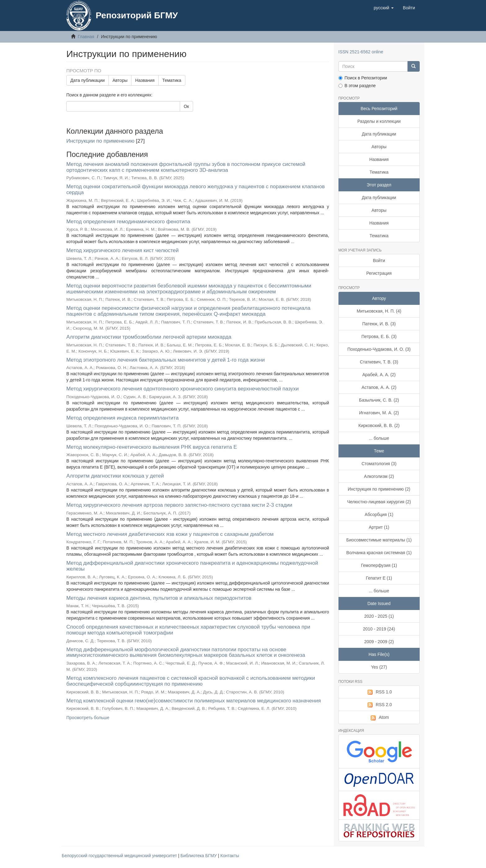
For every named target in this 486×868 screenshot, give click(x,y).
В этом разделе (357, 86)
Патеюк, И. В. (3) (379, 324)
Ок (186, 106)
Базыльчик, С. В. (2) (379, 400)
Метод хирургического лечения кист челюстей (123, 250)
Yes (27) (379, 667)
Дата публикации (88, 80)
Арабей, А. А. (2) (379, 375)
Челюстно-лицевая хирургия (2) (379, 502)
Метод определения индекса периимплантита (122, 418)
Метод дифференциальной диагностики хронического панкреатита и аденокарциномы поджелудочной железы (192, 566)
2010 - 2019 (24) (379, 629)
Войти (379, 260)
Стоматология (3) (379, 464)
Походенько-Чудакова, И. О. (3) (379, 349)
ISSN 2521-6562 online (361, 52)
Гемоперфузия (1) (379, 565)
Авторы (120, 80)
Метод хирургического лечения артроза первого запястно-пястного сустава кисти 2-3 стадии (179, 505)
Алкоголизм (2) (379, 476)
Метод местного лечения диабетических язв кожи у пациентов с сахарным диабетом (170, 534)
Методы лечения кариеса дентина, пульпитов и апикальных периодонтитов (159, 598)
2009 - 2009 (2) (379, 642)
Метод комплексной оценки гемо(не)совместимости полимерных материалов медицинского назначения (194, 701)
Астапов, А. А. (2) (379, 387)
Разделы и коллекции (379, 121)
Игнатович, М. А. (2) (379, 413)
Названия (145, 80)
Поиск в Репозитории (363, 78)
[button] (384, 8)
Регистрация (379, 273)
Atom (379, 718)
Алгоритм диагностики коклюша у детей (115, 476)
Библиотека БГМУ (199, 856)
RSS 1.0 (379, 692)
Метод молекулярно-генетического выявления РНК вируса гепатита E (152, 447)
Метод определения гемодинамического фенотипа (128, 222)
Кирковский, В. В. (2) (379, 425)
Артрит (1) (379, 527)
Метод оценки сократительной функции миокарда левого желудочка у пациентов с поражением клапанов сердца (196, 189)
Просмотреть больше (88, 718)
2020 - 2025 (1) (379, 616)
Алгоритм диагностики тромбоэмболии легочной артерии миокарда (149, 337)
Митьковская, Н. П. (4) (379, 311)
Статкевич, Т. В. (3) (379, 362)
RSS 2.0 (379, 705)
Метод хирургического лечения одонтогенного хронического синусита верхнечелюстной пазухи (183, 389)
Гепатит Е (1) (379, 578)
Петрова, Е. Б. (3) (379, 336)
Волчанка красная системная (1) (379, 553)
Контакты (230, 856)
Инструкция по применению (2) (379, 489)
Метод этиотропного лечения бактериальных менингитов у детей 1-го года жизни (166, 360)
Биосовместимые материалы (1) (379, 540)
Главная (86, 37)
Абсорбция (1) (379, 514)
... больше (379, 438)
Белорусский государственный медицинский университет (120, 856)
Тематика (172, 80)
